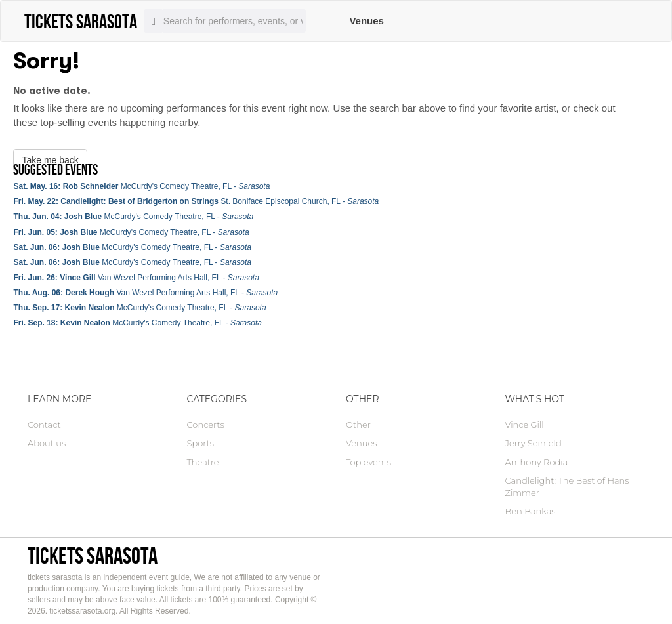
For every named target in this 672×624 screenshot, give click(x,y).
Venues (367, 21)
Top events (368, 462)
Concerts (206, 425)
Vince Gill (525, 425)
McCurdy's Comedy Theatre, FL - (141, 186)
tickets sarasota (93, 555)
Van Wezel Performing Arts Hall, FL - (136, 278)
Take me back (50, 160)
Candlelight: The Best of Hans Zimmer (567, 487)
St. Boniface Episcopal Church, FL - (196, 201)
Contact (44, 425)
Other (358, 425)
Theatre (203, 462)
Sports (200, 443)
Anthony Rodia (537, 462)
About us (47, 443)
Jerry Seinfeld (534, 443)
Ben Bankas (531, 511)
